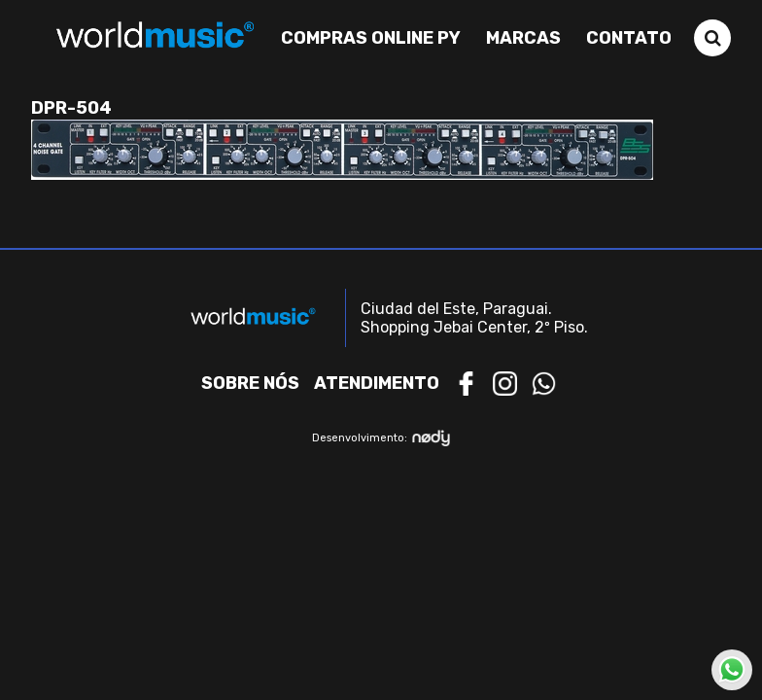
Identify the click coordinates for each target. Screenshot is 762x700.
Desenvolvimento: (381, 438)
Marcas (523, 38)
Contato (629, 38)
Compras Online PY (371, 38)
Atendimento (377, 383)
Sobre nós (250, 383)
